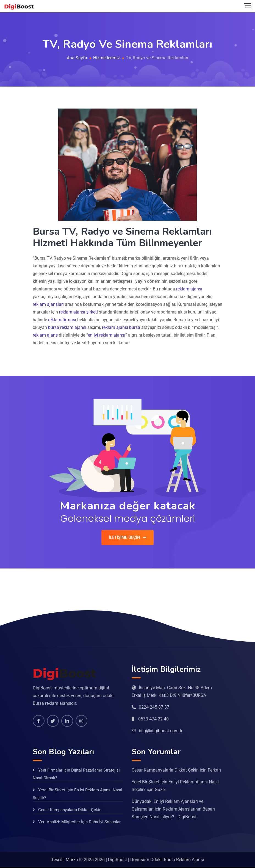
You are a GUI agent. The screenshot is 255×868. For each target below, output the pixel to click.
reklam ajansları (48, 304)
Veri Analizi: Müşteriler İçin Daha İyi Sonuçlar (79, 822)
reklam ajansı (189, 289)
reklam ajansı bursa (121, 327)
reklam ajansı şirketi (78, 312)
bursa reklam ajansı (67, 327)
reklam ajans (45, 335)
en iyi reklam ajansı (107, 335)
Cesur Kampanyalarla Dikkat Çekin (70, 810)
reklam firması (62, 320)
